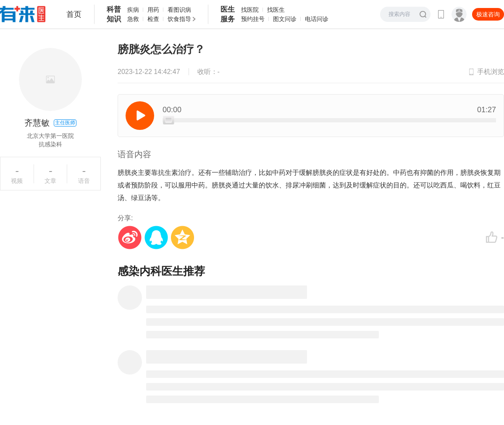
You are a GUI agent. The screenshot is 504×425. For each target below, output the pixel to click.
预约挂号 (253, 19)
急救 (133, 19)
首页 (74, 14)
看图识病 (179, 10)
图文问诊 (285, 19)
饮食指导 (179, 19)
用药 (153, 10)
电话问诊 (317, 19)
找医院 (250, 10)
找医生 (276, 10)
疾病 (133, 10)
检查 (153, 19)
